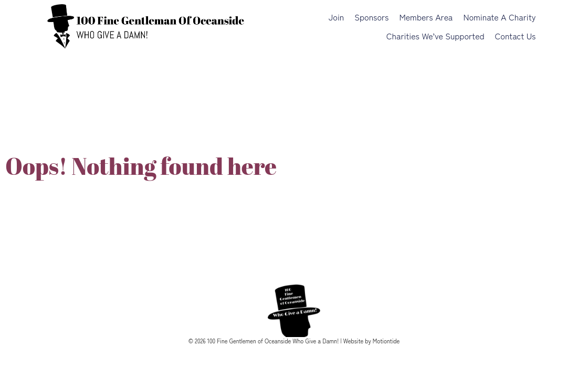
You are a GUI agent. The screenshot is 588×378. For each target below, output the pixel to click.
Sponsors (371, 17)
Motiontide (386, 341)
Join (336, 17)
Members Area (426, 17)
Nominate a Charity (499, 17)
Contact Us (516, 36)
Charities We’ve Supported (435, 36)
